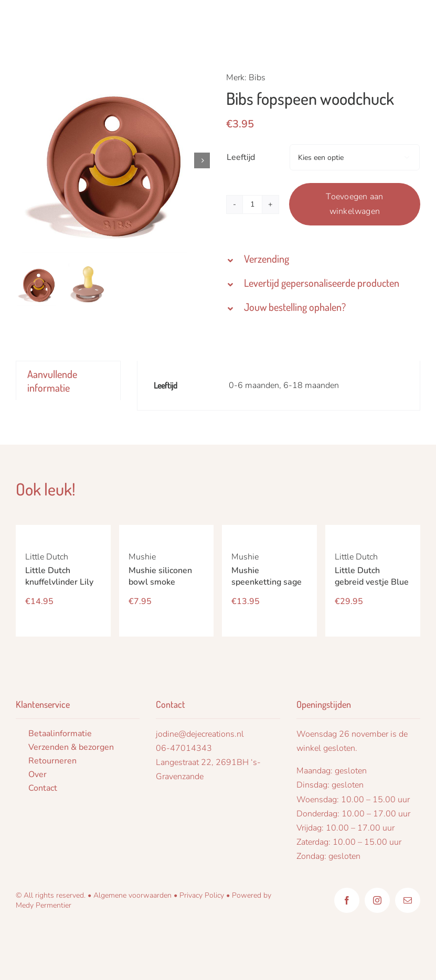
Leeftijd (241, 157)
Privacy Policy (202, 895)
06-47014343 (184, 748)
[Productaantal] (252, 204)
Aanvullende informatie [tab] (52, 381)
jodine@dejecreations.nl (200, 734)
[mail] (408, 900)
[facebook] (347, 900)
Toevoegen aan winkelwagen (354, 204)
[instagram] (377, 900)
